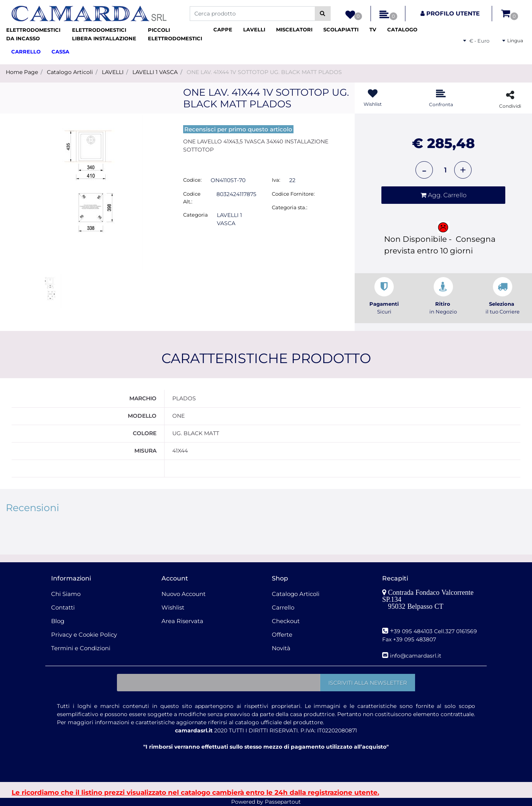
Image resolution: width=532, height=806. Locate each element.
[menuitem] (36, 34)
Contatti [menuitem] (63, 607)
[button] (323, 14)
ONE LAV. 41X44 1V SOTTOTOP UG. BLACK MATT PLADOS (264, 72)
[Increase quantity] (463, 170)
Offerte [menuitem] (282, 635)
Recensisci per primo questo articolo (238, 129)
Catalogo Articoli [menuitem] (296, 594)
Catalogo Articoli (70, 72)
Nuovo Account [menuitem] (184, 594)
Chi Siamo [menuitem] (66, 594)
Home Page (22, 72)
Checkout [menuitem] (286, 621)
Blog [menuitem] (58, 621)
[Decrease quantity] (424, 170)
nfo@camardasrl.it (416, 656)
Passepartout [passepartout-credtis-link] (283, 802)
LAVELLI (113, 72)
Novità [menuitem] (281, 648)
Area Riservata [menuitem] (182, 621)
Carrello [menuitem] (283, 607)
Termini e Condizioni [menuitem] (81, 648)
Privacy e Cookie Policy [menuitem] (84, 635)
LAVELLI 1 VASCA (155, 72)
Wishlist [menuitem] (173, 607)
